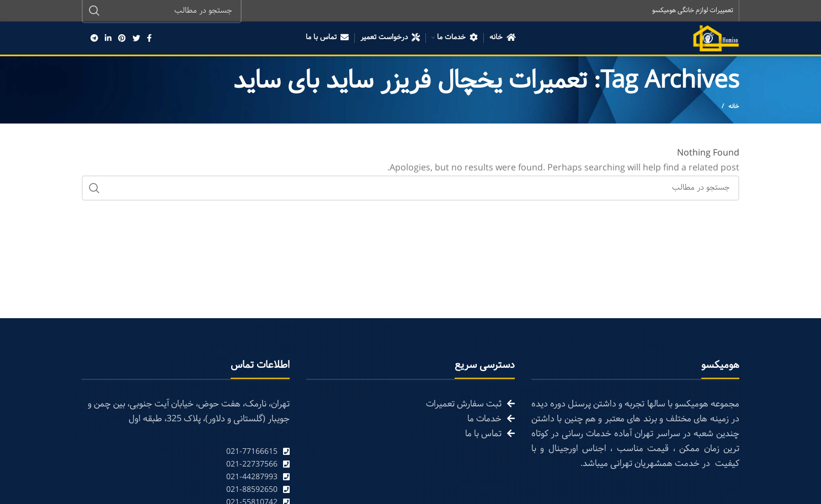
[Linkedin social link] (108, 39)
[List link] (186, 452)
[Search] (410, 189)
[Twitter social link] (136, 39)
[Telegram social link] (94, 39)
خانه (734, 107)
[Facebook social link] (149, 39)
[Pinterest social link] (122, 39)
